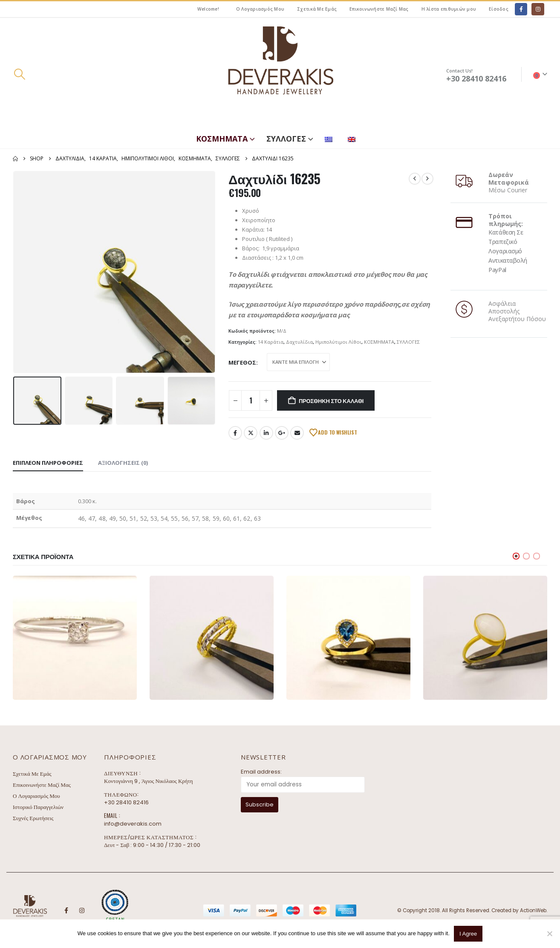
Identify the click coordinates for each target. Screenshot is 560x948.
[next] (427, 179)
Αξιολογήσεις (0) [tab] (123, 463)
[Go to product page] (75, 638)
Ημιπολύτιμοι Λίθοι (338, 342)
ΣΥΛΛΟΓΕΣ (286, 139)
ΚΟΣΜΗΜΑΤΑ (222, 139)
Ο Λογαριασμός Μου (260, 9)
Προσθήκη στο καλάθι (331, 400)
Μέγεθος (242, 362)
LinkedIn (266, 433)
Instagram (82, 910)
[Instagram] (538, 9)
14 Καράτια (271, 342)
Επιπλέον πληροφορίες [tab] (48, 463)
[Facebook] (521, 9)
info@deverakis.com (133, 824)
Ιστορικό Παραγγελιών (38, 807)
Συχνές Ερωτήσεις (33, 818)
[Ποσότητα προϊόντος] (251, 400)
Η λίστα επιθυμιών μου (449, 9)
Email (297, 433)
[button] (19, 74)
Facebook (235, 433)
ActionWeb (533, 910)
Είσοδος (499, 9)
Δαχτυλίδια (299, 342)
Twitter (251, 433)
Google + (282, 433)
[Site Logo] (280, 74)
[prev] (415, 179)
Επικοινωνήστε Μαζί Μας (379, 9)
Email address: (261, 772)
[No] (549, 934)
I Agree (468, 934)
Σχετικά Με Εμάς (317, 9)
